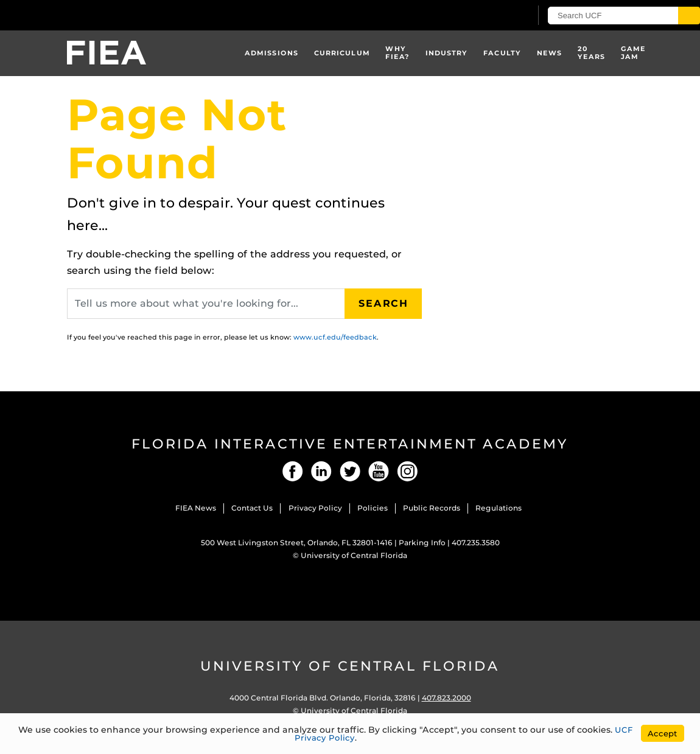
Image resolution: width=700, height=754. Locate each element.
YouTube (379, 471)
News (549, 53)
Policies (373, 508)
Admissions (271, 53)
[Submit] (689, 16)
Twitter (350, 471)
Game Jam (633, 53)
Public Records (432, 508)
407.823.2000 (446, 698)
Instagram (407, 471)
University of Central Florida (354, 555)
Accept (663, 733)
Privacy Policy (315, 508)
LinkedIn (321, 471)
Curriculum (342, 53)
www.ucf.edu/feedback (335, 337)
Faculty (502, 53)
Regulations (499, 508)
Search (383, 303)
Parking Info (422, 543)
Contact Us (252, 508)
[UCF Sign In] (492, 16)
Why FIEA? (397, 53)
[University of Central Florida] (90, 15)
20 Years (592, 53)
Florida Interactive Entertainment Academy (350, 444)
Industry (447, 53)
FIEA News (196, 508)
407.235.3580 (476, 543)
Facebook (293, 471)
